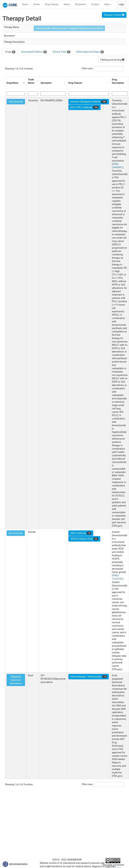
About (67, 4)
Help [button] (108, 4)
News (25, 4)
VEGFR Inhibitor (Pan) (84, 539)
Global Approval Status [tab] (90, 52)
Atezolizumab (16, 102)
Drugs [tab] (10, 52)
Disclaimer (80, 4)
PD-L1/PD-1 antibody (84, 107)
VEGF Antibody (81, 533)
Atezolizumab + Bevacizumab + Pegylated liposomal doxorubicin (69, 28)
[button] (24, 83)
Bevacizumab (16, 533)
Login (121, 4)
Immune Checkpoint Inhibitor (89, 102)
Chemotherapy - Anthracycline (89, 677)
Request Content (114, 15)
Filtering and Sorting (112, 60)
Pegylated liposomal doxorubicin (16, 680)
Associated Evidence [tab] (34, 52)
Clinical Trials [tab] (61, 52)
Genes (37, 4)
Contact (95, 4)
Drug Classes (52, 4)
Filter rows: (88, 68)
